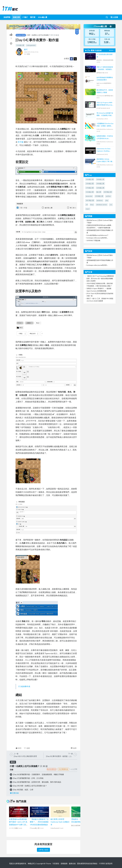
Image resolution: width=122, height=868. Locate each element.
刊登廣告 (56, 863)
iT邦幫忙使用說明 (106, 863)
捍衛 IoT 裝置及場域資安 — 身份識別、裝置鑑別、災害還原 (105, 68)
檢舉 (74, 748)
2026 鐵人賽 (43, 17)
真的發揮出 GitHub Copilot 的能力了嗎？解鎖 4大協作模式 (104, 160)
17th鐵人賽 (90, 188)
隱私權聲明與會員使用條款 (87, 863)
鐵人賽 (99, 192)
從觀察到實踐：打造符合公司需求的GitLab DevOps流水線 (105, 137)
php (107, 200)
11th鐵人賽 (90, 192)
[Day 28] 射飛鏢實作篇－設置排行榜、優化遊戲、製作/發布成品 (37, 782)
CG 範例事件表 (24, 686)
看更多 (112, 50)
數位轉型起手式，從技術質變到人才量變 (105, 91)
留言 (19, 748)
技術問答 (7, 17)
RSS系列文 (52, 769)
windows (100, 200)
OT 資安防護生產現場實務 (105, 56)
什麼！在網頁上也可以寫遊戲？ (38, 35)
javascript (89, 196)
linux (92, 205)
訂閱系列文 (63, 769)
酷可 (26, 49)
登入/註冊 (114, 17)
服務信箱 (72, 863)
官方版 (21, 142)
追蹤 (27, 748)
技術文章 (16, 17)
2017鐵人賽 (90, 200)
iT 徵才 (25, 17)
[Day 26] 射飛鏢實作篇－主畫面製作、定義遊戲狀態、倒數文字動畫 (38, 774)
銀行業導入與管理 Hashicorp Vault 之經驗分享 (60, 822)
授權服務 (64, 863)
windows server (102, 205)
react (88, 209)
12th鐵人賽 (100, 188)
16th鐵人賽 (100, 179)
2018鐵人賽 (99, 196)
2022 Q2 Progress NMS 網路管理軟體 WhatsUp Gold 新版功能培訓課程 (104, 104)
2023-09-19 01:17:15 (31, 52)
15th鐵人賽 (20, 45)
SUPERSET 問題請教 (93, 240)
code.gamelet (31, 45)
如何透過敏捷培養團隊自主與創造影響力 (105, 79)
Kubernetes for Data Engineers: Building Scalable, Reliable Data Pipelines (104, 150)
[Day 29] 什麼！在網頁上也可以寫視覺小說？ (30, 786)
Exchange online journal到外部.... (97, 238)
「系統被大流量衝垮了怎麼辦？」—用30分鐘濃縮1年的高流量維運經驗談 (39, 822)
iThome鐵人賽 (103, 26)
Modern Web (21, 35)
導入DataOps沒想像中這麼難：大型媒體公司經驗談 (105, 114)
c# (87, 205)
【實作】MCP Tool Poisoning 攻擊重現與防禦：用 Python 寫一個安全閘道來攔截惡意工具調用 (100, 278)
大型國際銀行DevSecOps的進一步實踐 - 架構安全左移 (105, 125)
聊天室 (33, 17)
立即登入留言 (43, 850)
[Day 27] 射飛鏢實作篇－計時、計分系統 (28, 778)
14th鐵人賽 (100, 184)
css (111, 205)
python (108, 196)
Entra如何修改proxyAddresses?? (97, 235)
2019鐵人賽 (108, 192)
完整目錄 (14, 793)
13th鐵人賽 (90, 184)
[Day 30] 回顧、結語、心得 (23, 790)
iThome (48, 863)
